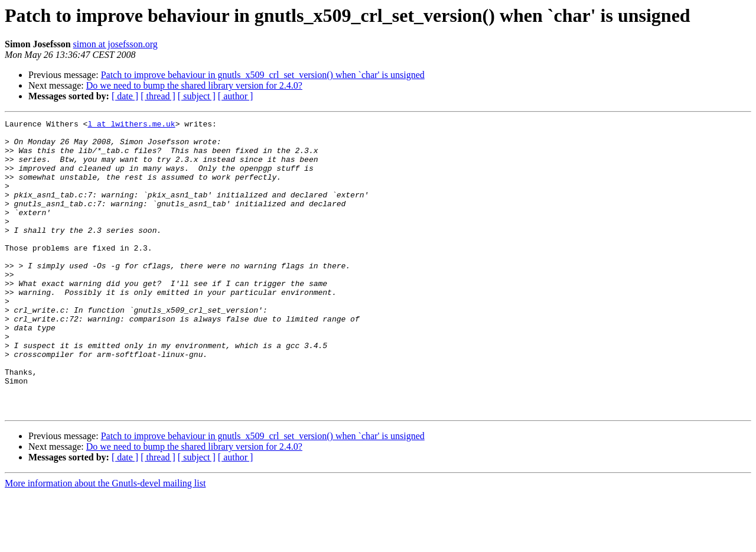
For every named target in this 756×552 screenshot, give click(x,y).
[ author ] (236, 96)
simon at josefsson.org (115, 44)
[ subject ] (197, 96)
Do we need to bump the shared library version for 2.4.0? (194, 85)
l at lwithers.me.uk (131, 125)
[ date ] (125, 96)
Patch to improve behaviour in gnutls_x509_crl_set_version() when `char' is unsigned (263, 75)
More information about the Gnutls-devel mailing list (105, 542)
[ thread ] (158, 96)
